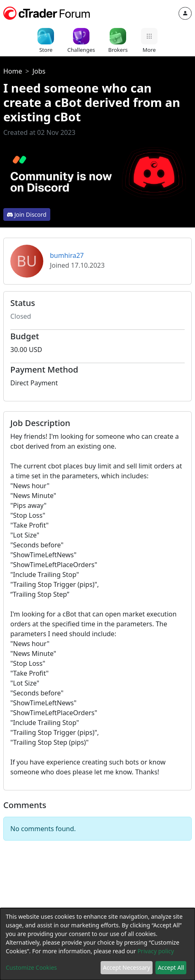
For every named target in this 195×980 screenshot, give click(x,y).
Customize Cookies (31, 967)
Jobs (39, 71)
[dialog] (97, 944)
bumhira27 (67, 255)
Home (13, 71)
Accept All (171, 967)
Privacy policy (156, 951)
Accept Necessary (127, 967)
